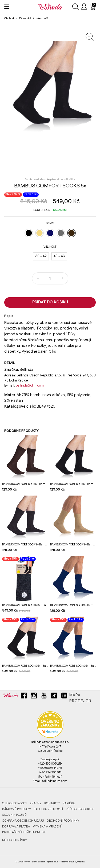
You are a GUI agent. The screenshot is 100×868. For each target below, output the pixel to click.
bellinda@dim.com (30, 385)
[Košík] (93, 7)
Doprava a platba (16, 827)
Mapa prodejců (80, 698)
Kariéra (69, 803)
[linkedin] (64, 698)
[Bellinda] (50, 6)
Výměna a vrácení (47, 827)
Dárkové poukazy (17, 809)
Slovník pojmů (14, 815)
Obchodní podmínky (63, 821)
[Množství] (50, 278)
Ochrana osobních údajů (23, 821)
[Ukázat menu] (7, 7)
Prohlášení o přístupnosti (24, 832)
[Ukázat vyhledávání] (75, 7)
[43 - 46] (59, 256)
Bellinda (27, 862)
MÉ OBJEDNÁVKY (15, 840)
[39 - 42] (41, 256)
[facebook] (24, 698)
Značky (35, 803)
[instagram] (34, 698)
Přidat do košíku (50, 302)
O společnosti (14, 803)
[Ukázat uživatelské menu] (84, 7)
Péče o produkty (80, 809)
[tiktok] (54, 698)
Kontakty (52, 803)
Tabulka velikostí (48, 809)
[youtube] (44, 698)
